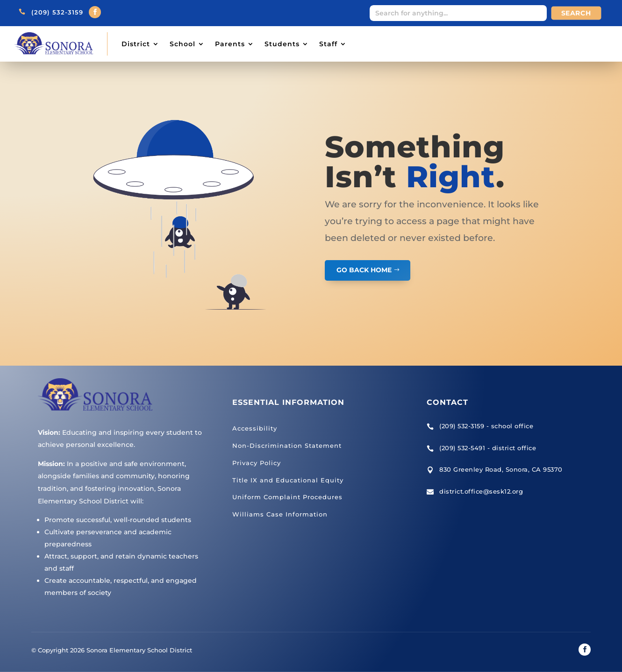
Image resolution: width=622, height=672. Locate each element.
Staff (328, 44)
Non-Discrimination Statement (287, 446)
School (182, 44)
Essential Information (288, 402)
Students (282, 44)
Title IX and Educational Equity (288, 480)
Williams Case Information (280, 514)
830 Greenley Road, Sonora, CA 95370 (501, 469)
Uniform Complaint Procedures (287, 497)
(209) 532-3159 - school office (486, 426)
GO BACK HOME (364, 270)
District (136, 44)
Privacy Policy (257, 463)
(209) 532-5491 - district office (488, 448)
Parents (230, 44)
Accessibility (255, 428)
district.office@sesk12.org (481, 491)
